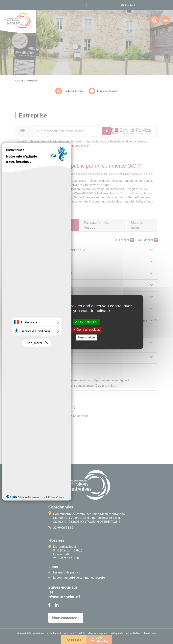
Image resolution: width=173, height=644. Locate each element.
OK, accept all (86, 322)
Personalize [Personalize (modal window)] (86, 338)
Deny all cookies (86, 330)
